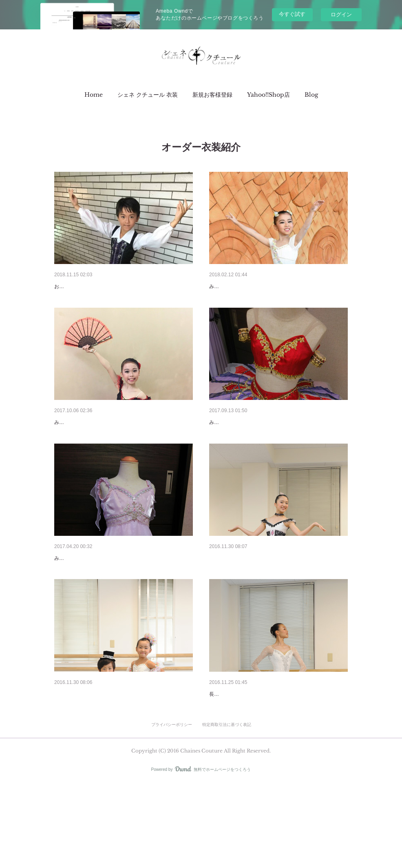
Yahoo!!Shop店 (268, 95)
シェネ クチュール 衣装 (148, 95)
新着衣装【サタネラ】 (83, 286)
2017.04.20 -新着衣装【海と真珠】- (100, 600)
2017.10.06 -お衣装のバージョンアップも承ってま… (122, 444)
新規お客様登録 (212, 95)
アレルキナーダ (229, 600)
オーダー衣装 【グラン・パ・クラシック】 (266, 757)
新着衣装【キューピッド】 (243, 286)
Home (94, 95)
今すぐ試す (292, 14)
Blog (311, 95)
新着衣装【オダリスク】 (241, 444)
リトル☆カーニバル (80, 757)
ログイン (341, 14)
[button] (94, 95)
